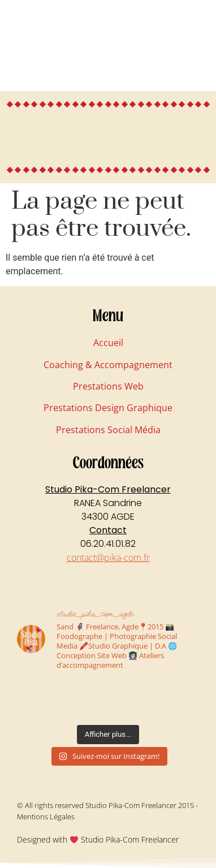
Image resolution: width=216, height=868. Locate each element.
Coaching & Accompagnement (108, 365)
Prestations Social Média (108, 430)
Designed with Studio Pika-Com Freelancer (98, 839)
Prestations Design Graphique (108, 408)
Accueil (108, 343)
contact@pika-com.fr (108, 558)
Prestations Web (108, 386)
